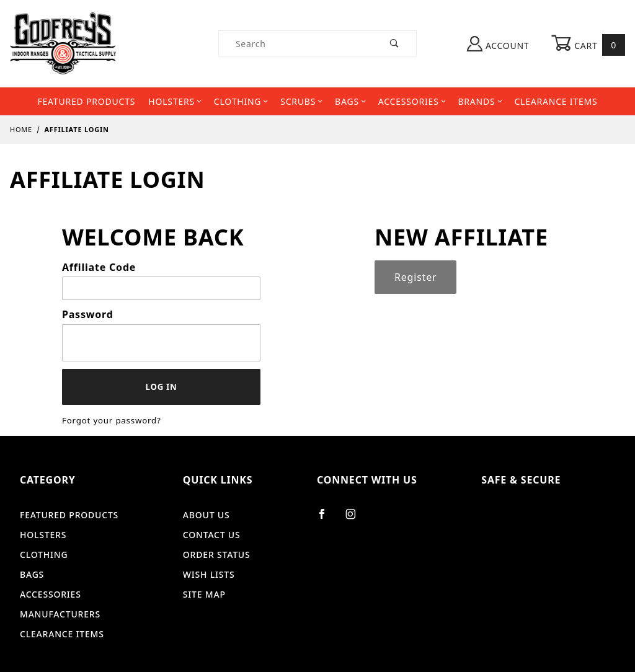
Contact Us (212, 535)
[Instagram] (356, 519)
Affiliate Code (99, 267)
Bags (350, 101)
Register (415, 277)
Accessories (412, 101)
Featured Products (86, 101)
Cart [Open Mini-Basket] (588, 45)
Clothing (241, 101)
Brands (480, 101)
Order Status (217, 555)
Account (498, 44)
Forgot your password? (112, 420)
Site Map (204, 594)
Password (88, 314)
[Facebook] (327, 519)
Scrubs (301, 101)
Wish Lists (209, 574)
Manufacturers (60, 614)
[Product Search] (296, 43)
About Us (206, 515)
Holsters (175, 101)
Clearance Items (556, 101)
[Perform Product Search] (395, 43)
